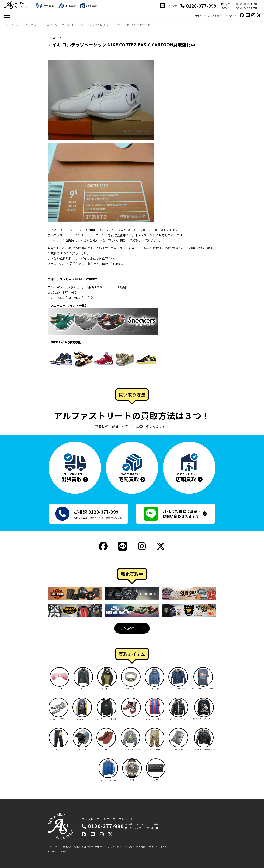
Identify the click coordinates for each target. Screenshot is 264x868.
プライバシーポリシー (158, 846)
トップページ (55, 846)
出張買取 (68, 846)
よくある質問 (215, 16)
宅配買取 (78, 846)
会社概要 (141, 846)
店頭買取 (89, 846)
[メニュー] (7, 16)
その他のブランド (132, 628)
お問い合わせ (230, 16)
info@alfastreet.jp (113, 263)
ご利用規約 (129, 846)
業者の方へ (201, 16)
